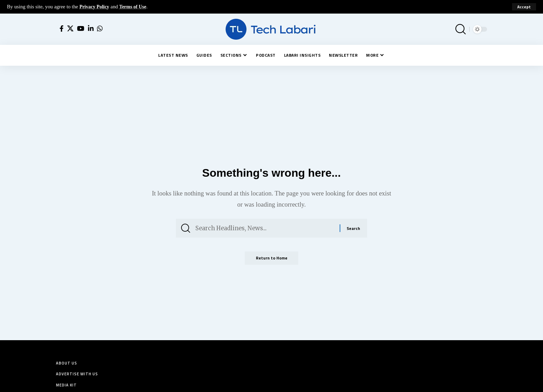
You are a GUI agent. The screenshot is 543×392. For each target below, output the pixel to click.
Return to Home (271, 261)
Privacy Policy (95, 7)
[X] (70, 29)
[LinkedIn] (91, 29)
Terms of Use (135, 7)
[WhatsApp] (100, 29)
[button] (524, 7)
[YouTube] (81, 29)
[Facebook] (62, 29)
